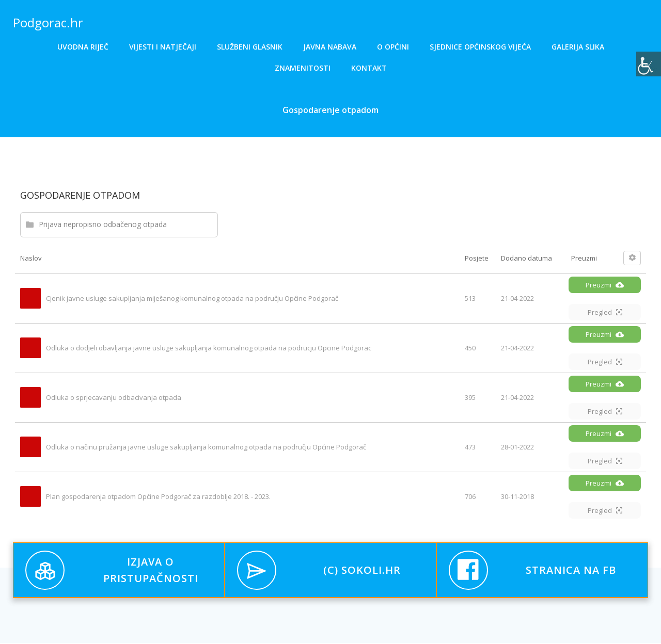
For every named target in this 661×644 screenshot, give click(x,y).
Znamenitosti (303, 68)
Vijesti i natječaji (163, 47)
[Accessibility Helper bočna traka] (649, 64)
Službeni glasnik (250, 47)
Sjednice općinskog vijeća (480, 47)
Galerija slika (578, 47)
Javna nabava (330, 47)
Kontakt (369, 68)
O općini (393, 47)
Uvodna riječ (83, 47)
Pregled (605, 313)
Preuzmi (605, 286)
